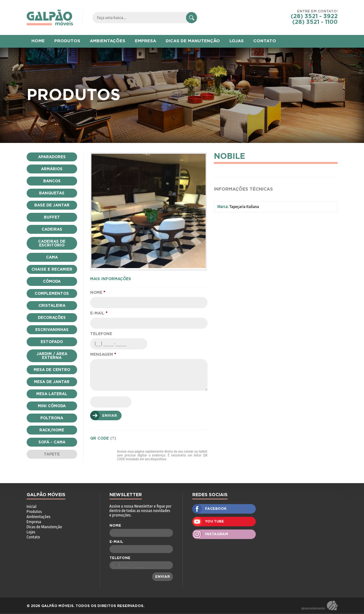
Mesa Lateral (52, 394)
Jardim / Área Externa (52, 356)
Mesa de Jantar (52, 382)
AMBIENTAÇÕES (108, 41)
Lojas (31, 533)
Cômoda (52, 281)
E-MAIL (99, 314)
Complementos (52, 294)
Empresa (34, 522)
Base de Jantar (52, 205)
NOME (98, 293)
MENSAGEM (103, 355)
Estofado (52, 342)
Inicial (32, 507)
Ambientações (39, 517)
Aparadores (52, 157)
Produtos (34, 512)
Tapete (52, 454)
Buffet (52, 217)
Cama (52, 257)
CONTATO (265, 41)
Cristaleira (52, 306)
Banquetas (52, 193)
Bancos (52, 181)
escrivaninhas (52, 330)
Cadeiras (52, 229)
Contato (33, 538)
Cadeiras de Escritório (52, 243)
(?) (113, 439)
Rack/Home (52, 430)
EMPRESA (146, 41)
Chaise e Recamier (52, 269)
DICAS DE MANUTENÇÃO (193, 41)
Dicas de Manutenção (44, 527)
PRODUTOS (67, 41)
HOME (38, 41)
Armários (52, 169)
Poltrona (52, 418)
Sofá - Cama (52, 442)
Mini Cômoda (52, 406)
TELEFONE (101, 334)
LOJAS (237, 41)
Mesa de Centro (52, 370)
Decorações (52, 318)
